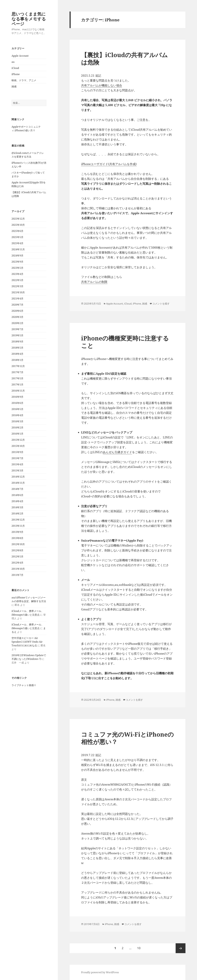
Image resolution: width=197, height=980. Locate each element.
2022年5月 (17, 280)
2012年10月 (18, 544)
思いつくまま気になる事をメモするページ (29, 19)
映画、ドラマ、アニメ (24, 80)
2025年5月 (17, 237)
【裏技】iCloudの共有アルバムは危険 (124, 58)
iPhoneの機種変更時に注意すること (125, 342)
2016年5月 (17, 409)
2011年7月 (17, 575)
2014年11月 (18, 483)
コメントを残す (161, 304)
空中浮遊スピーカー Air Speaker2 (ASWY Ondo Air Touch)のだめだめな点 (27, 642)
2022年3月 (17, 286)
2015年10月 (18, 446)
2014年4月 (17, 501)
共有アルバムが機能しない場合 (102, 85)
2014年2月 (17, 513)
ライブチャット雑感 (23, 685)
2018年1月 (17, 360)
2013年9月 (17, 532)
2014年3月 (17, 507)
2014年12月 (18, 477)
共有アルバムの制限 (94, 282)
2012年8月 (17, 550)
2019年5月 (17, 335)
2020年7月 (17, 305)
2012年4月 (17, 563)
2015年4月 (17, 464)
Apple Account (20, 56)
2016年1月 (17, 434)
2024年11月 (18, 249)
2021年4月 (17, 299)
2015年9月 (17, 452)
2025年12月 (18, 219)
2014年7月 (17, 489)
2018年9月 (17, 342)
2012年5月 (17, 556)
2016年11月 (18, 391)
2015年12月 (18, 440)
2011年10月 (18, 569)
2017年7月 (17, 372)
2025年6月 (17, 231)
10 (139, 948)
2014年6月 (17, 495)
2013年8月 (17, 538)
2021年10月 (18, 292)
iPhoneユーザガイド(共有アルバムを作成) (109, 164)
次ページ (181, 948)
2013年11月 (18, 526)
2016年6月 (17, 403)
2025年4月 (17, 243)
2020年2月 (17, 323)
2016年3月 (17, 421)
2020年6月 (17, 311)
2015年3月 (17, 470)
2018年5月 (17, 348)
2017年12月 (18, 366)
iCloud (15, 68)
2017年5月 (17, 378)
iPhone (16, 74)
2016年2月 (17, 428)
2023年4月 (17, 274)
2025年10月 (18, 225)
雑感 (14, 86)
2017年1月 (17, 385)
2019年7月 (17, 329)
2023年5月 (17, 268)
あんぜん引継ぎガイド (117, 452)
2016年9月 (17, 397)
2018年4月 (17, 354)
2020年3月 (17, 317)
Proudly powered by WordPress (100, 972)
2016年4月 (17, 415)
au (13, 62)
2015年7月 (17, 458)
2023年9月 (17, 262)
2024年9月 (17, 256)
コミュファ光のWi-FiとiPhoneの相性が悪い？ (127, 738)
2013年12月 (18, 520)
